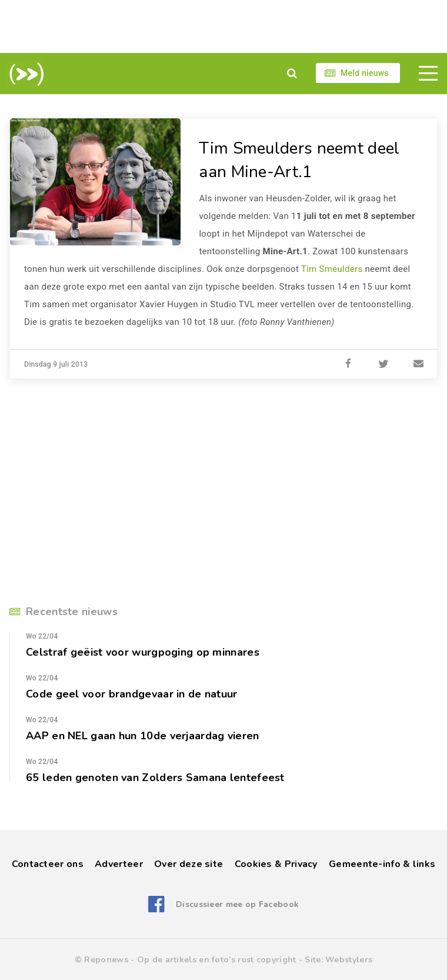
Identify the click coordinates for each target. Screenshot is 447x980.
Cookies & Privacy (276, 864)
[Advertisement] (223, 26)
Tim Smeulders (332, 269)
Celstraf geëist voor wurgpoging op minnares (143, 652)
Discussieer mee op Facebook (237, 904)
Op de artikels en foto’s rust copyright (217, 960)
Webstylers (349, 960)
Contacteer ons (48, 864)
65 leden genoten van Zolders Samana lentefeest (155, 778)
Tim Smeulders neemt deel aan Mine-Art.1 (299, 160)
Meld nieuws (365, 73)
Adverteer (119, 864)
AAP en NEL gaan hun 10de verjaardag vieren (143, 736)
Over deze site (189, 864)
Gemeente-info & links (382, 864)
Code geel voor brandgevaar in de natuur (132, 694)
